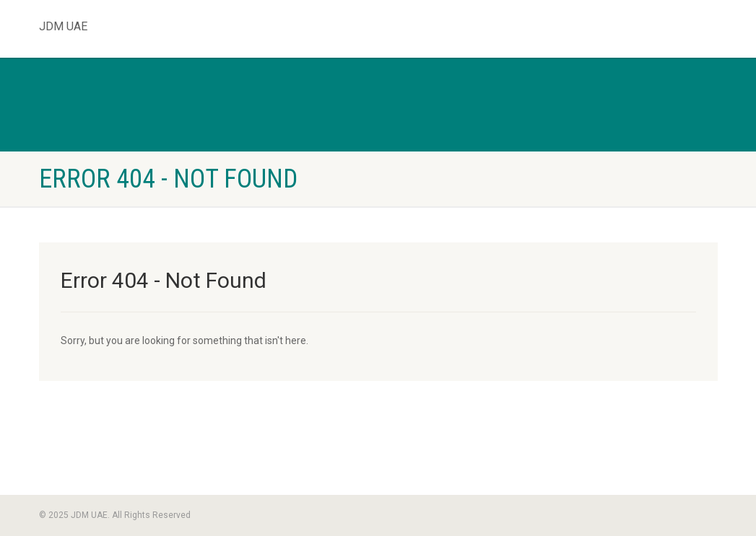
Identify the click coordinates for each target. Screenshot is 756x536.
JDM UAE (63, 23)
